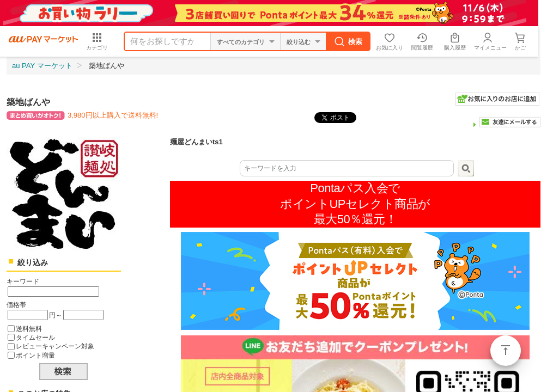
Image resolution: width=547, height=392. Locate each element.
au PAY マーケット (42, 66)
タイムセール (35, 337)
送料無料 (29, 329)
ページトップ (506, 351)
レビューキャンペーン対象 (55, 346)
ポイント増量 (35, 355)
